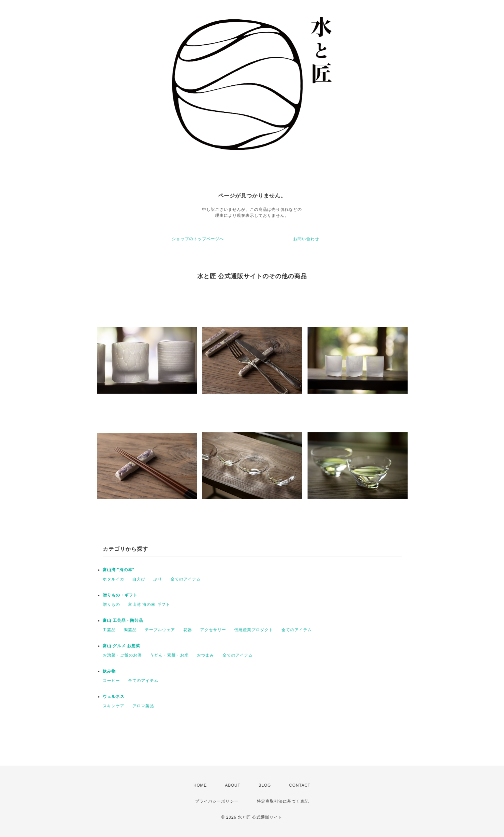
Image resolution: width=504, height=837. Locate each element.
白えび (139, 579)
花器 (188, 630)
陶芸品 (130, 630)
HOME (200, 785)
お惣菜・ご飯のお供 (122, 655)
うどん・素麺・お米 (169, 655)
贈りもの (111, 604)
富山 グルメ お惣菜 (122, 646)
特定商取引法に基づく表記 (283, 801)
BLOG (265, 785)
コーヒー (111, 681)
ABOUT (232, 785)
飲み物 (109, 671)
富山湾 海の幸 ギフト (149, 604)
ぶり (158, 579)
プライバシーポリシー (217, 801)
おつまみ (205, 655)
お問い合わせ (306, 239)
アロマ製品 (143, 706)
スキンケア (114, 706)
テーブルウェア (160, 630)
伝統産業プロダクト (254, 630)
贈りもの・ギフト (120, 595)
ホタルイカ (114, 579)
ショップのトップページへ (198, 239)
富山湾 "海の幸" (119, 570)
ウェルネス (114, 697)
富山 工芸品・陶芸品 (123, 620)
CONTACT (300, 785)
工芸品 (109, 630)
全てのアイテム (186, 579)
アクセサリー (213, 630)
